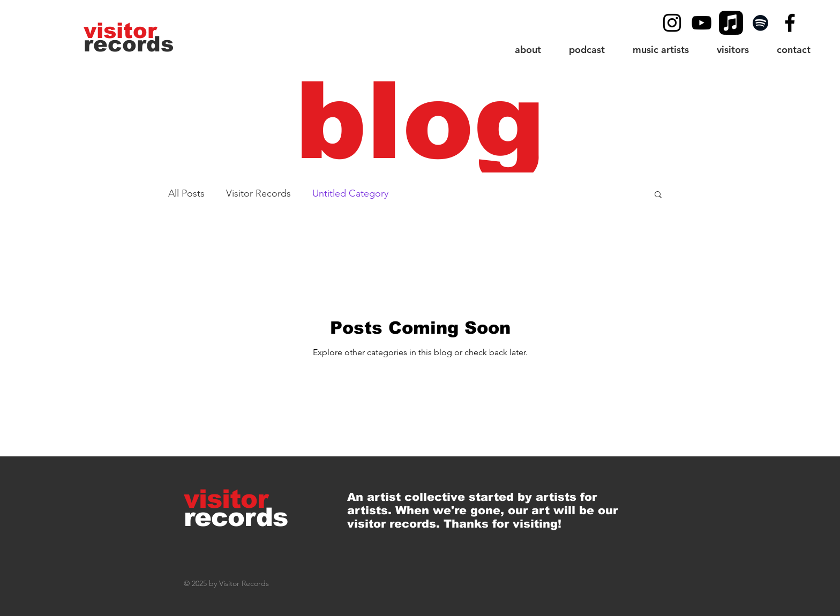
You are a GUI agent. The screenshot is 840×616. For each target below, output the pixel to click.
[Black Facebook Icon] (790, 23)
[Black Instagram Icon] (672, 23)
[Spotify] (760, 23)
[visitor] (122, 31)
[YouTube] (702, 23)
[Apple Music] (731, 23)
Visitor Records (258, 193)
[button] (733, 50)
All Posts (186, 193)
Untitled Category (350, 193)
